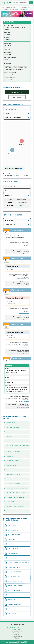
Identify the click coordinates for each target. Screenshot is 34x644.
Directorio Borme (17, 633)
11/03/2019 (22, 205)
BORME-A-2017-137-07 (24, 347)
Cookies (17, 638)
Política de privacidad (17, 636)
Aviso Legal (17, 635)
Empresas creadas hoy (17, 629)
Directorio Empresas (17, 631)
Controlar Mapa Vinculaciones (12, 169)
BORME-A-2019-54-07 (24, 247)
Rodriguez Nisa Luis (12, 304)
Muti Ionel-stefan (9, 80)
